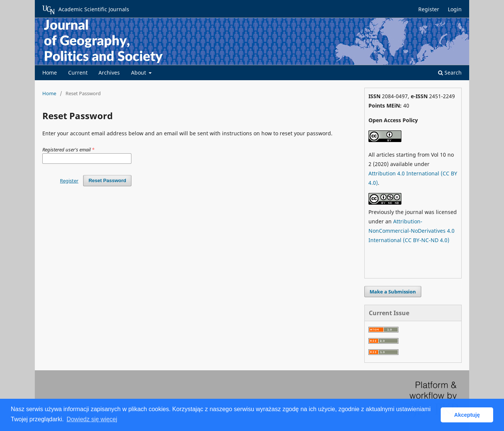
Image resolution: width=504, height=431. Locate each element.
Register (429, 9)
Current (78, 73)
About (139, 73)
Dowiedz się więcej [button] (92, 419)
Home (50, 73)
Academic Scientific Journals (86, 10)
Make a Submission (393, 292)
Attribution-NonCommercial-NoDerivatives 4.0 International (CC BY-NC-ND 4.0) (412, 231)
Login (455, 9)
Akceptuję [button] (467, 415)
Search (450, 73)
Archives (109, 73)
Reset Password (107, 180)
